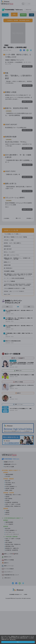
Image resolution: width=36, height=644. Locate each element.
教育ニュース (11, 586)
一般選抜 (8, 543)
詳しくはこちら (27, 67)
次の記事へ (28, 224)
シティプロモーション (11, 565)
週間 (18, 332)
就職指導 (8, 545)
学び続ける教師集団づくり (12, 519)
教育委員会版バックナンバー (23, 15)
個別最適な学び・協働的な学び (13, 581)
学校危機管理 (9, 517)
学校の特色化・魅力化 (11, 515)
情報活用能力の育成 (11, 579)
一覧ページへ (18, 224)
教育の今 (7, 595)
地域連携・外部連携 (11, 521)
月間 (29, 332)
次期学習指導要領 (10, 507)
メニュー (34, 4)
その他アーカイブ (31, 15)
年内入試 (8, 547)
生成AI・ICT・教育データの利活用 (14, 537)
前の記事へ (8, 224)
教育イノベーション (10, 598)
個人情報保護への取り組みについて (15, 627)
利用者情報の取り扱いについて (14, 607)
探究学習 (8, 533)
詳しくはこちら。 (14, 639)
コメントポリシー (10, 604)
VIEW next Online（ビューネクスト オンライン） (11, 487)
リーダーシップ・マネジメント (13, 567)
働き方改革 (8, 513)
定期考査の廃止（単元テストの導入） (15, 527)
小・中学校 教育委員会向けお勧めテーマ (15, 550)
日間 (7, 332)
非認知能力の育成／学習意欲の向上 (15, 539)
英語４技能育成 (9, 531)
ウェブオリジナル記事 (6, 15)
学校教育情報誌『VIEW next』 (14, 491)
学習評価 (8, 529)
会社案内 (28, 627)
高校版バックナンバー (15, 14)
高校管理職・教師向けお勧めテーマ (13, 503)
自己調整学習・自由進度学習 (13, 535)
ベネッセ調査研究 (10, 557)
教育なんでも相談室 (10, 592)
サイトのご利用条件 (10, 601)
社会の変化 (8, 509)
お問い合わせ (8, 610)
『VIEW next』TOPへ (30, 10)
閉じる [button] (18, 642)
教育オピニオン (9, 589)
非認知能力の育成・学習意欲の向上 (15, 577)
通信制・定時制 (9, 523)
